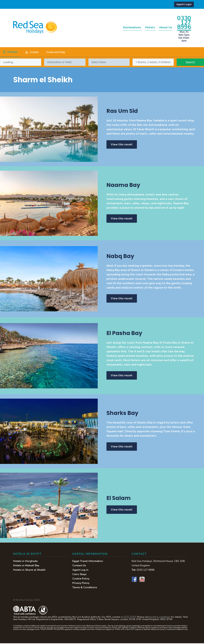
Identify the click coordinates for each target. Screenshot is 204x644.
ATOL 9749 (130, 618)
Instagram (150, 580)
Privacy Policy (81, 584)
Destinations (121, 27)
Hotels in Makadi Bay (26, 566)
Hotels (143, 27)
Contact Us (79, 566)
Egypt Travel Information (88, 562)
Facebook (134, 580)
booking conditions (160, 618)
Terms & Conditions (85, 588)
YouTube (142, 580)
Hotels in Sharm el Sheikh (29, 571)
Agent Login (184, 4)
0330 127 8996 (184, 22)
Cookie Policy (81, 579)
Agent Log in (80, 571)
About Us (163, 27)
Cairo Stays (79, 575)
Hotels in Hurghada (25, 562)
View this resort (122, 144)
